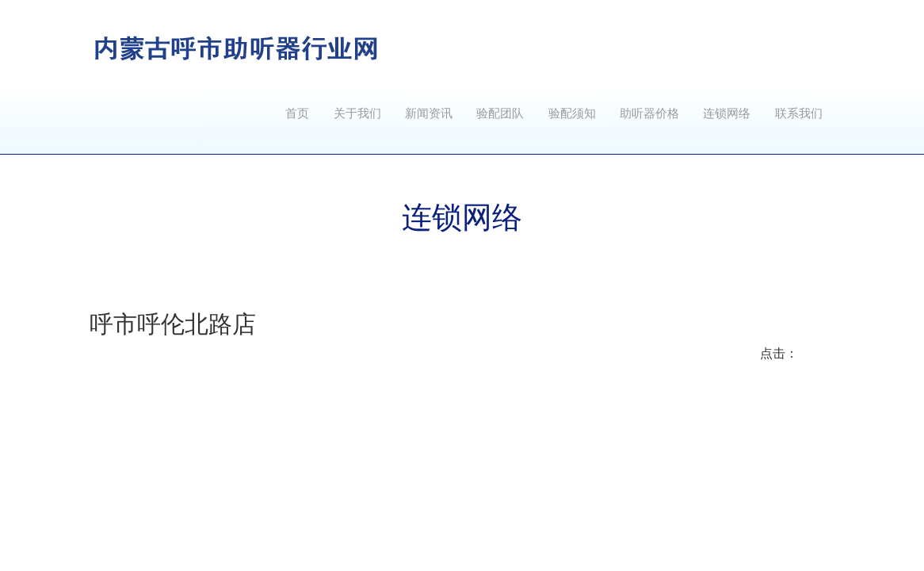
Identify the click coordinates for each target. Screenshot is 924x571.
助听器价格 (649, 113)
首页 (297, 113)
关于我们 (357, 113)
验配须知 (572, 113)
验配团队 (500, 113)
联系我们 (799, 113)
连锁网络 (727, 113)
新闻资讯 (429, 113)
